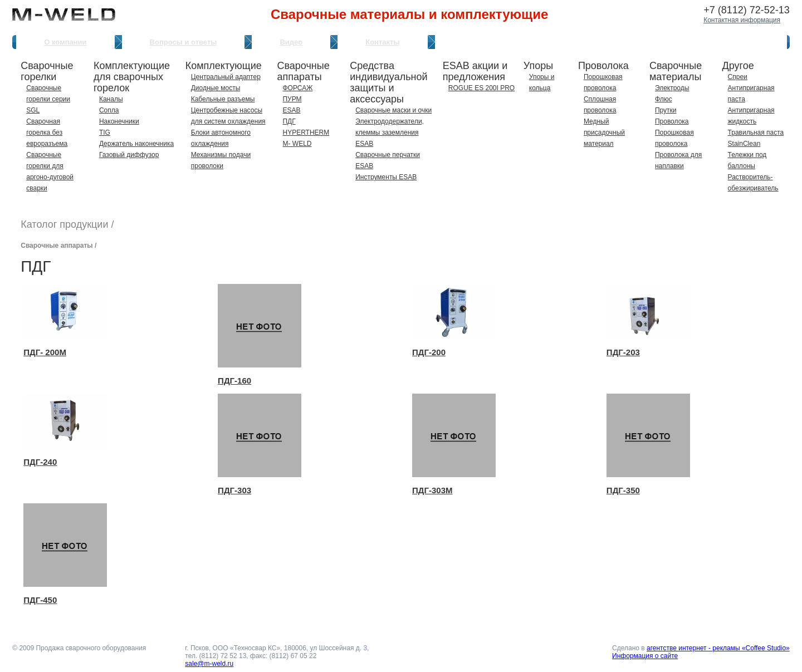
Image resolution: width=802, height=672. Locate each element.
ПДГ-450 (40, 600)
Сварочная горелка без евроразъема (47, 133)
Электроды (672, 88)
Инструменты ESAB (386, 177)
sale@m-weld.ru (209, 664)
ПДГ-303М (432, 490)
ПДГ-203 (623, 352)
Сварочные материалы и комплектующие (409, 14)
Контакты (382, 42)
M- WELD (297, 144)
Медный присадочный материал (604, 133)
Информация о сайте (645, 656)
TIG (105, 133)
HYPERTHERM (306, 133)
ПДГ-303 (234, 490)
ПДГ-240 (40, 462)
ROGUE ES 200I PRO (481, 88)
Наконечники (119, 121)
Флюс (664, 99)
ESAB (291, 110)
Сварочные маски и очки (393, 110)
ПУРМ (292, 99)
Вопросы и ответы (184, 42)
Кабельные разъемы (223, 99)
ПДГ (289, 121)
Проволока (672, 121)
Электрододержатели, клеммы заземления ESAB (390, 133)
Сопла (109, 110)
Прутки (666, 110)
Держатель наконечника (136, 144)
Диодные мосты (216, 88)
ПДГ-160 (234, 381)
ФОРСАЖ (297, 88)
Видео (291, 42)
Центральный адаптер (226, 77)
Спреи (738, 77)
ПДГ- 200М (45, 352)
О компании (65, 42)
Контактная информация (742, 20)
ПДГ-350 (623, 490)
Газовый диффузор (129, 155)
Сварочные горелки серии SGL (48, 99)
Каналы (111, 99)
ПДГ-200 (429, 352)
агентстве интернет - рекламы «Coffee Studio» (718, 648)
